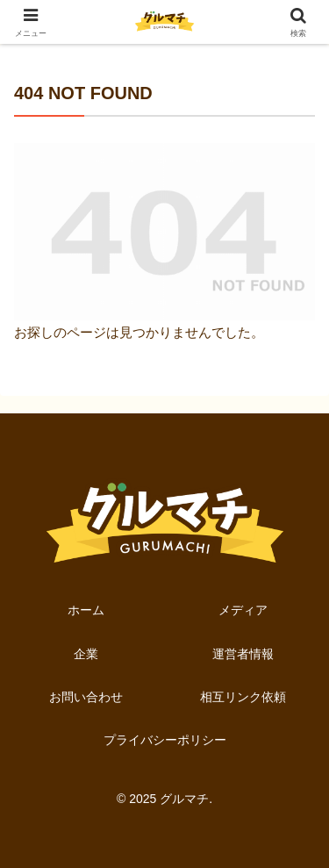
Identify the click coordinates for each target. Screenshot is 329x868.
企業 (86, 654)
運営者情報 (243, 654)
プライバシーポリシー (165, 740)
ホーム (86, 610)
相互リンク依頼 (243, 697)
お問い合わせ (86, 697)
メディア (243, 610)
